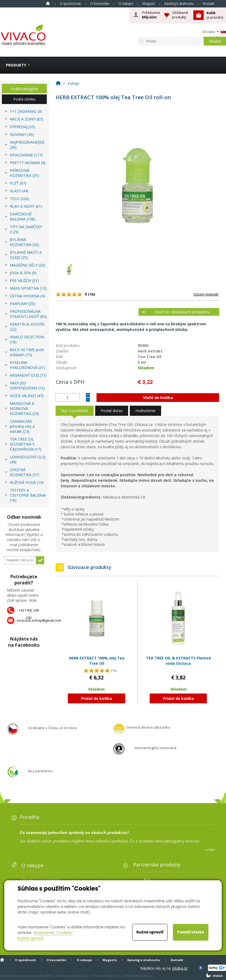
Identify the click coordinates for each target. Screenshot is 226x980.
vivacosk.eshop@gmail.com (39, 620)
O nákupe (126, 4)
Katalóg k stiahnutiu (179, 4)
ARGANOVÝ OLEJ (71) (28, 375)
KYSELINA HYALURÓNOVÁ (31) (28, 365)
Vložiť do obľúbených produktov (182, 312)
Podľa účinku (24, 99)
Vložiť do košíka (158, 398)
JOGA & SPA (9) (23, 273)
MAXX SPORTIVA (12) (28, 288)
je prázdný (215, 15)
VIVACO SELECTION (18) (27, 339)
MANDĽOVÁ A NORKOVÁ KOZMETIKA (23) (24, 408)
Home (48, 3)
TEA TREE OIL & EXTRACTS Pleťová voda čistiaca (178, 661)
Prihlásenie (151, 15)
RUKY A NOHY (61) (26, 206)
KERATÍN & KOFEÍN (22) (27, 327)
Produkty (16, 65)
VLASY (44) (19, 191)
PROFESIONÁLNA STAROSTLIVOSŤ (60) (28, 314)
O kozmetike (100, 4)
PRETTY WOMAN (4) (28, 163)
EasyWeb (46, 976)
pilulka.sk (180, 968)
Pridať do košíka (97, 698)
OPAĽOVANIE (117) (26, 155)
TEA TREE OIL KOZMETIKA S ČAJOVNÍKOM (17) (26, 444)
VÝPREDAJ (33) (22, 127)
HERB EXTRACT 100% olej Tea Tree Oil (97, 661)
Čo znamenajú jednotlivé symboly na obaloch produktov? (75, 832)
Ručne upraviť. (31, 938)
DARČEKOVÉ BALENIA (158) (23, 217)
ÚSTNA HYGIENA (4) (27, 296)
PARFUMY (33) (22, 304)
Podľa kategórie (24, 89)
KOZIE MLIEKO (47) (27, 396)
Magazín (149, 4)
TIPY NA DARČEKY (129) (26, 229)
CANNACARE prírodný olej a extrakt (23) (22, 426)
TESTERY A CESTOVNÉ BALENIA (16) (28, 495)
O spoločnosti (70, 4)
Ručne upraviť (150, 932)
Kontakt (209, 4)
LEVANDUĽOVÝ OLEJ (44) (28, 459)
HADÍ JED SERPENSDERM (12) (27, 385)
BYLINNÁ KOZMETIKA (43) (24, 242)
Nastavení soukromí (139, 976)
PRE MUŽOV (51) (24, 281)
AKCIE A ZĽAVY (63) (27, 119)
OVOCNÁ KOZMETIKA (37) (24, 472)
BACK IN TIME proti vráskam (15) (27, 352)
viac (212, 849)
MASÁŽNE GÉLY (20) (28, 265)
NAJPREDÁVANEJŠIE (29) (27, 145)
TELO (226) (20, 199)
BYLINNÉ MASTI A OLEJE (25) (26, 255)
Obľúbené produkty (180, 15)
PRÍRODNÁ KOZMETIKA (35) (24, 173)
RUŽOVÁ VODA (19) (27, 482)
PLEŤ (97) (18, 183)
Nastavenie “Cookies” (53, 933)
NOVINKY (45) (22, 134)
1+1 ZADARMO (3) (26, 111)
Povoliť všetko (191, 932)
